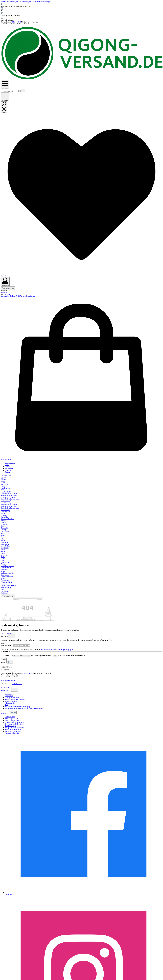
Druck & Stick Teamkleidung (14, 722)
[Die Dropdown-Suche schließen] (23, 91)
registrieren (8, 294)
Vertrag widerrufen (7, 687)
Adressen (23, 296)
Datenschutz (9, 696)
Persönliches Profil (14, 296)
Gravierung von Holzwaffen (14, 724)
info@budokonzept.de (8, 680)
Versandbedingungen (12, 701)
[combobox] (10, 91)
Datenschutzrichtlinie (48, 650)
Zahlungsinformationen (12, 698)
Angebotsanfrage (10, 726)
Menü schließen (8, 289)
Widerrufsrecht (10, 703)
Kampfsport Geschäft (12, 733)
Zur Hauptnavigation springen (41, 2)
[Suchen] (20, 91)
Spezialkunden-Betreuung (13, 729)
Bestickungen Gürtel (11, 719)
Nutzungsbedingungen (65, 650)
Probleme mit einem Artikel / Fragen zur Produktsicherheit (24, 708)
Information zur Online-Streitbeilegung (17, 707)
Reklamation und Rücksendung (15, 699)
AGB (55, 656)
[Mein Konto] (5, 282)
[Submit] (2, 648)
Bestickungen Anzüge (12, 720)
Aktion (4, 644)
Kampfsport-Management (13, 731)
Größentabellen (10, 717)
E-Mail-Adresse (7, 645)
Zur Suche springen (25, 2)
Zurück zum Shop (7, 633)
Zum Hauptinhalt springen (9, 2)
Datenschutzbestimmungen (22, 656)
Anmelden (4, 292)
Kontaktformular (17, 684)
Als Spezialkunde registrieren (14, 728)
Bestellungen (31, 296)
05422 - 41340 (16, 22)
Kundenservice (6, 690)
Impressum (8, 694)
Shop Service (5, 713)
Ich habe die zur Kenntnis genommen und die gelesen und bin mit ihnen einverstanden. (45, 656)
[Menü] (5, 85)
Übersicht (4, 296)
